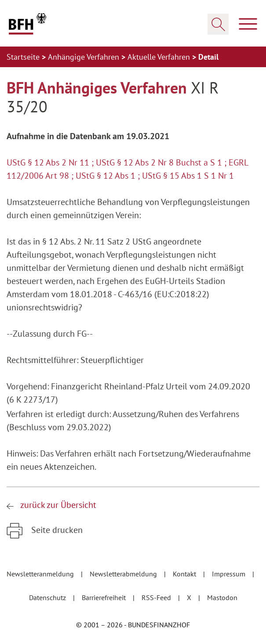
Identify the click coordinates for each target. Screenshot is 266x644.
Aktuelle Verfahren (160, 57)
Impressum (230, 574)
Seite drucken (56, 530)
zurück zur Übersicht (58, 505)
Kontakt (185, 574)
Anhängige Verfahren (85, 57)
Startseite (24, 57)
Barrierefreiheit (105, 597)
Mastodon (222, 597)
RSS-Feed (157, 597)
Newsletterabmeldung (124, 574)
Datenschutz (48, 597)
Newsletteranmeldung (41, 574)
